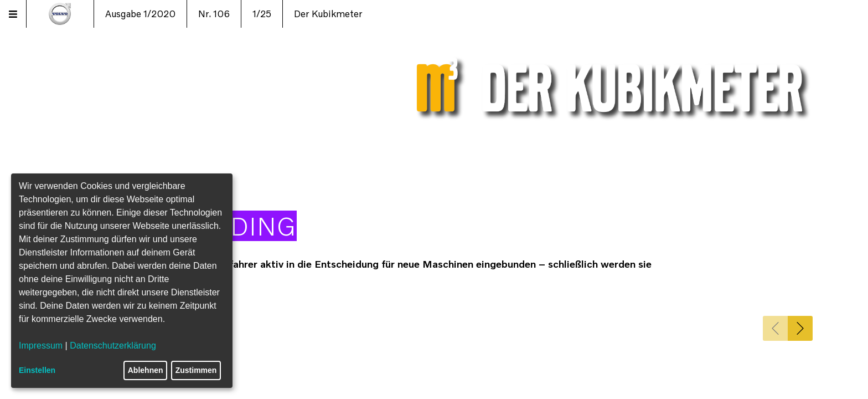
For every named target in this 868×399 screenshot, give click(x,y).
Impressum (41, 346)
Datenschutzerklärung (113, 346)
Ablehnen (146, 370)
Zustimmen (196, 370)
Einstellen (37, 370)
